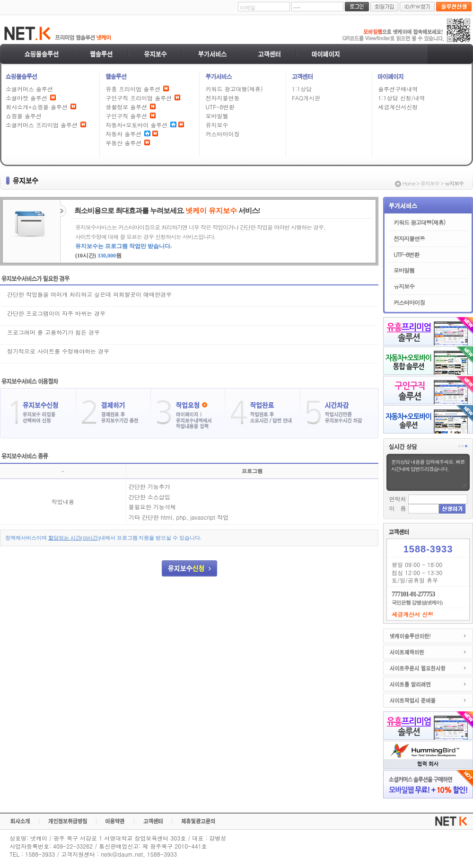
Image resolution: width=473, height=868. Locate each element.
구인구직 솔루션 (126, 116)
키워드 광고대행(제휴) (234, 89)
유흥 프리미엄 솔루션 (133, 89)
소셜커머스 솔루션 (29, 89)
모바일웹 (217, 116)
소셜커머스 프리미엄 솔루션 (42, 125)
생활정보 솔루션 (126, 107)
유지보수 (217, 125)
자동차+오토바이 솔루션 (136, 125)
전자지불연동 (222, 98)
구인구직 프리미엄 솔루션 (139, 98)
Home (409, 183)
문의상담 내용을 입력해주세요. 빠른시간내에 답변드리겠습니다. (428, 472)
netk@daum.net (122, 854)
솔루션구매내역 (398, 89)
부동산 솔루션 (123, 143)
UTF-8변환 (220, 107)
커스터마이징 (222, 134)
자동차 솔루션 (123, 134)
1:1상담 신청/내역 (401, 98)
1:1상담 (302, 89)
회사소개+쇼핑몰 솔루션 (37, 107)
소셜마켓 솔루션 (26, 98)
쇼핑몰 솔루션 (24, 116)
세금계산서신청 (398, 107)
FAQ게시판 (306, 98)
